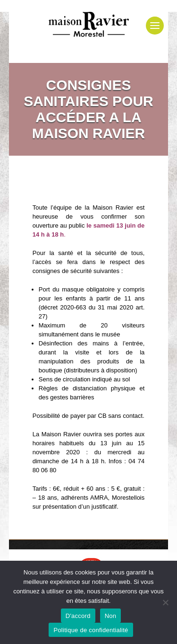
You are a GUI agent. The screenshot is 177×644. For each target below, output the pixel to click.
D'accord (78, 616)
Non (111, 616)
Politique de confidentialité (91, 630)
